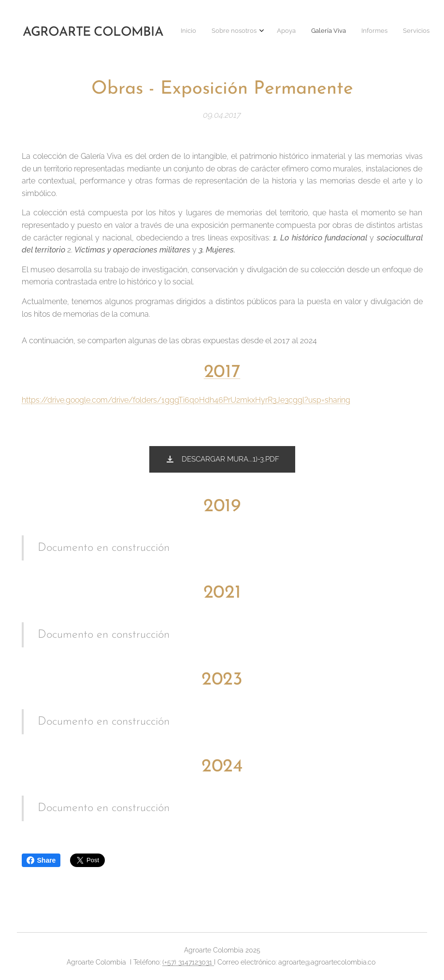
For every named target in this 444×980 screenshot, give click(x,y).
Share (41, 860)
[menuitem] (263, 31)
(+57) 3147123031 (188, 962)
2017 (222, 372)
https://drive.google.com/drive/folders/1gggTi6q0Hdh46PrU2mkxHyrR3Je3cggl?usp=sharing (186, 400)
